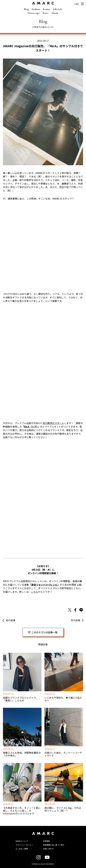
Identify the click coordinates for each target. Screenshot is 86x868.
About (55, 13)
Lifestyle (58, 9)
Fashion (36, 9)
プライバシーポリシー (24, 845)
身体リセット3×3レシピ (44, 585)
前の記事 (11, 620)
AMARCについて (22, 841)
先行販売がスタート (53, 423)
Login (77, 4)
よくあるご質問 (22, 849)
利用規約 (47, 841)
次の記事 (75, 620)
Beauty (46, 9)
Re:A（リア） (31, 427)
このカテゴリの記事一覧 (44, 632)
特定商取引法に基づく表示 (54, 845)
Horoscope (34, 13)
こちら (34, 592)
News (46, 13)
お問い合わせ (48, 849)
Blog (26, 9)
